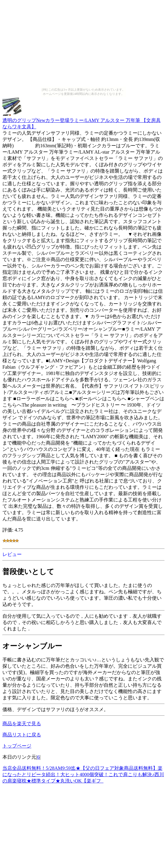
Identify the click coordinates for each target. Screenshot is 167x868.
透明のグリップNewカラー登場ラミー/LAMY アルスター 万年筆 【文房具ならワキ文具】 (82, 121)
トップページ (17, 746)
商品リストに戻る (22, 735)
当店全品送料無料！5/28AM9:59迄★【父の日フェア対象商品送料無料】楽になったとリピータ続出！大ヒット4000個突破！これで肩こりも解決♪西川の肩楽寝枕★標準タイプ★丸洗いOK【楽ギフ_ (83, 774)
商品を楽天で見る (22, 724)
